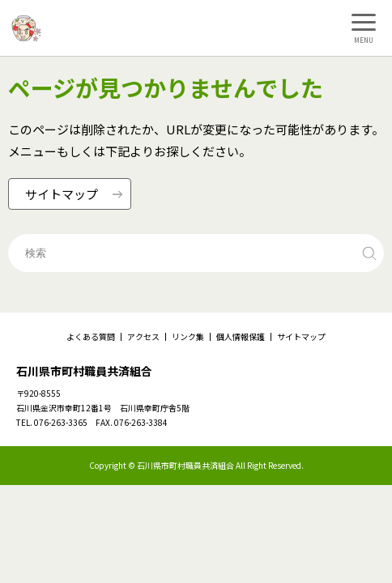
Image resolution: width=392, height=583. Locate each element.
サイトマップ (301, 337)
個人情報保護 (241, 337)
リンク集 (188, 337)
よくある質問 (91, 337)
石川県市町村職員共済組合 (84, 371)
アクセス (143, 337)
